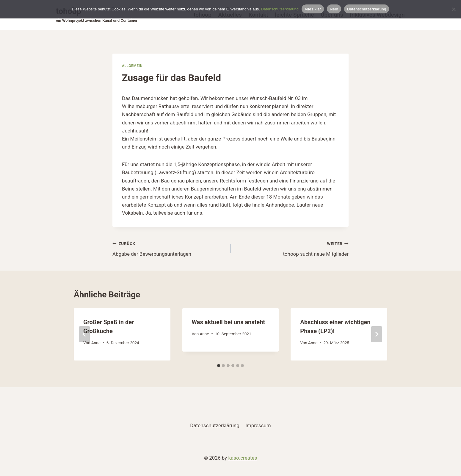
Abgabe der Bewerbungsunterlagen (169, 248)
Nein (334, 9)
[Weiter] (377, 334)
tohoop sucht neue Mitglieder (292, 248)
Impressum (258, 425)
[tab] (219, 366)
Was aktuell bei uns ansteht (229, 322)
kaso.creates (243, 458)
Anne (96, 343)
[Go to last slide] (84, 334)
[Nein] (454, 9)
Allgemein (132, 66)
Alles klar (313, 9)
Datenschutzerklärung (215, 425)
